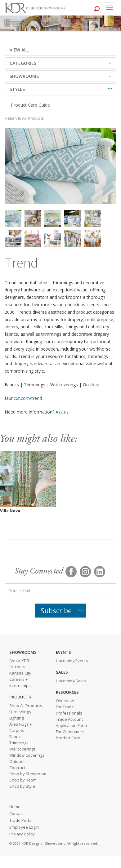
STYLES (17, 89)
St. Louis (17, 667)
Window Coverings (27, 755)
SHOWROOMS (24, 76)
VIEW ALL (19, 50)
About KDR (19, 661)
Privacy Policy (22, 834)
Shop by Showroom (28, 774)
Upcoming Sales (71, 681)
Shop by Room (23, 780)
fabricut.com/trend (23, 398)
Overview (65, 701)
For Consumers (70, 732)
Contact (16, 813)
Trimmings (19, 743)
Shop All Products (26, 706)
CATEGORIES (23, 63)
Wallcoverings (22, 749)
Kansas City (20, 673)
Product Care (68, 738)
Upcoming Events (72, 661)
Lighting (16, 718)
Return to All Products (24, 118)
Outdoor (17, 761)
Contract (17, 768)
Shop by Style (22, 786)
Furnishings (20, 712)
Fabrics (16, 737)
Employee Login (24, 827)
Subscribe (56, 610)
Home (15, 807)
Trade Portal (21, 820)
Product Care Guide (30, 105)
